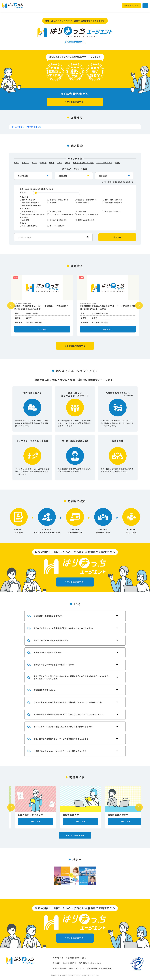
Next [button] (139, 306)
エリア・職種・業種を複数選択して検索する (118, 182)
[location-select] (33, 176)
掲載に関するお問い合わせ (76, 958)
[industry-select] (114, 176)
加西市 (52, 163)
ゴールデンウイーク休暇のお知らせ (26, 127)
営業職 (68, 163)
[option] (42, 305)
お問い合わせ (58, 958)
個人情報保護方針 (69, 963)
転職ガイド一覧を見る (75, 835)
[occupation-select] (74, 176)
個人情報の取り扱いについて (90, 963)
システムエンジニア (104, 163)
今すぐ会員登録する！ (75, 102)
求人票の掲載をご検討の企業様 (99, 968)
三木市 (60, 163)
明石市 (34, 163)
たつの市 (43, 163)
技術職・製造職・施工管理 (83, 163)
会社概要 (56, 963)
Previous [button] (11, 306)
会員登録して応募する (75, 346)
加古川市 (25, 163)
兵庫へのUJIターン (77, 968)
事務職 (117, 163)
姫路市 (17, 163)
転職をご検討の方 (60, 968)
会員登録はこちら (131, 6)
